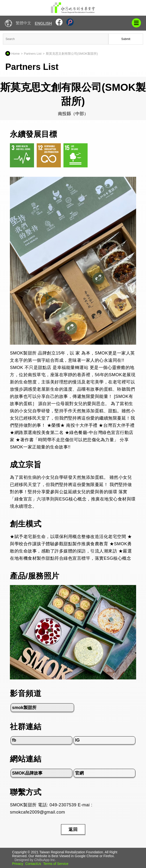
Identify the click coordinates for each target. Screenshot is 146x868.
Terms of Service (56, 864)
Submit (126, 39)
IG (77, 740)
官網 (79, 773)
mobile (136, 23)
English (43, 23)
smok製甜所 (24, 708)
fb (14, 740)
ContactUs (33, 864)
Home (16, 54)
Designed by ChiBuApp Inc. (35, 860)
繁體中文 (23, 23)
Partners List (33, 54)
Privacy (18, 864)
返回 (73, 829)
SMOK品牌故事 (27, 773)
